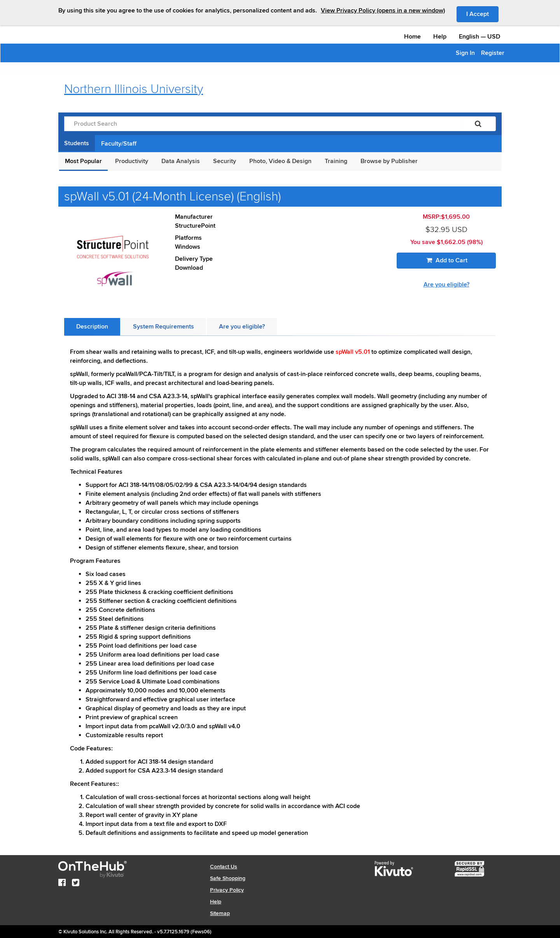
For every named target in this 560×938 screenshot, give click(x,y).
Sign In (465, 53)
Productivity (132, 161)
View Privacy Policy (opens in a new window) (383, 11)
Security (225, 161)
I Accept (482, 14)
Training (336, 161)
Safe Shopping (228, 878)
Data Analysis (181, 161)
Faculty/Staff (119, 144)
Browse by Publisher (389, 161)
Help (440, 37)
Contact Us (224, 867)
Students (77, 143)
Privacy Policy (227, 890)
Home (412, 37)
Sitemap (220, 913)
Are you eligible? (446, 285)
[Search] (478, 124)
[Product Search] (262, 124)
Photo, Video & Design (280, 161)
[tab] (92, 327)
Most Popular (83, 161)
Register (493, 53)
